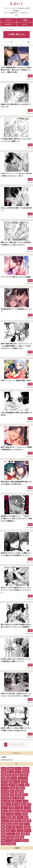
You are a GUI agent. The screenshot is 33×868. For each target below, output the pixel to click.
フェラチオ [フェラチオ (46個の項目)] (5, 788)
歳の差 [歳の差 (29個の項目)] (25, 795)
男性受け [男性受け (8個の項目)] (18, 821)
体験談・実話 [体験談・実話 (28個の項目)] (15, 798)
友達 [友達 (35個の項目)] (17, 791)
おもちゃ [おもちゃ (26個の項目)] (18, 801)
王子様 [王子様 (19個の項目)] (11, 808)
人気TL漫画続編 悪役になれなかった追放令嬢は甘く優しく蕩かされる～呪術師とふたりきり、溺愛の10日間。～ (16, 70)
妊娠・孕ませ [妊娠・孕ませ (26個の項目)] (6, 801)
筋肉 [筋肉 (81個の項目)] (10, 782)
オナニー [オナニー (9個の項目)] (20, 818)
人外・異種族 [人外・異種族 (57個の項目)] (13, 785)
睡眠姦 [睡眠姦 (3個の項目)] (4, 834)
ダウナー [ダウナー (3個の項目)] (28, 831)
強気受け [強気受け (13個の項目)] (17, 811)
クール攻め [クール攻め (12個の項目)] (10, 814)
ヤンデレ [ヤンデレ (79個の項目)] (17, 782)
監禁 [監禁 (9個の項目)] (12, 821)
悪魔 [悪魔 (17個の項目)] (10, 811)
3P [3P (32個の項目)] (16, 795)
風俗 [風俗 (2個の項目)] (17, 837)
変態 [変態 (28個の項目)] (22, 798)
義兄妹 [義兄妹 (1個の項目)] (8, 844)
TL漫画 (25, 20)
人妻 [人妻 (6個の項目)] (21, 824)
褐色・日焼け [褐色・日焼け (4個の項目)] (10, 827)
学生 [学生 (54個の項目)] (27, 785)
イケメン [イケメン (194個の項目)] (18, 768)
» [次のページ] (25, 745)
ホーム (8, 20)
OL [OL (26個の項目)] (13, 801)
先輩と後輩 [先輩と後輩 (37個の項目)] (5, 791)
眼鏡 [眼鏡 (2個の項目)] (23, 834)
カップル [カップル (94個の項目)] (14, 778)
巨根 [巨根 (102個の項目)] (3, 778)
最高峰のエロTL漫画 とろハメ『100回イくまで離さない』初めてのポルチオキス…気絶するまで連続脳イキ (16, 519)
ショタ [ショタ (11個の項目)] (4, 818)
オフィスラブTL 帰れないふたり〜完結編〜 (16, 277)
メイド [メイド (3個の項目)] (13, 831)
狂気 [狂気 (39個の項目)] (23, 788)
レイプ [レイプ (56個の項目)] (22, 785)
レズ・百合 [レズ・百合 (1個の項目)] (18, 840)
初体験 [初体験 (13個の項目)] (24, 811)
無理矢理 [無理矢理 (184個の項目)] (26, 768)
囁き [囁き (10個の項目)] (14, 818)
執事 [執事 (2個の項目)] (12, 837)
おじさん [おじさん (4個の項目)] (19, 827)
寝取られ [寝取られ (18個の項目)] (4, 811)
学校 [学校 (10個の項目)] (9, 818)
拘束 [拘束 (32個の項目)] (12, 795)
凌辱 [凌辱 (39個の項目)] (18, 788)
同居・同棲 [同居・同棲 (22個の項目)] (16, 804)
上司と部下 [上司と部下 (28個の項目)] (5, 798)
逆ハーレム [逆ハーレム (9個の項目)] (5, 821)
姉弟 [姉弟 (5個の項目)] (3, 827)
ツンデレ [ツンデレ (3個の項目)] (20, 831)
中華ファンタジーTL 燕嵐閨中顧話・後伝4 (16, 380)
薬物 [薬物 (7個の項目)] (29, 821)
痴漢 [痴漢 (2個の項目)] (28, 834)
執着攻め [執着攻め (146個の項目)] (26, 772)
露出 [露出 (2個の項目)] (3, 837)
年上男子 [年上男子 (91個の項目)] (4, 782)
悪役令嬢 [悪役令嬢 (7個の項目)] (9, 824)
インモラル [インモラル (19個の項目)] (19, 808)
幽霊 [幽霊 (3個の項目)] (3, 831)
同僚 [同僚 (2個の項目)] (22, 837)
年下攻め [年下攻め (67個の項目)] (4, 785)
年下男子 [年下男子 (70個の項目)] (24, 782)
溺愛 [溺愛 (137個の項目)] (9, 775)
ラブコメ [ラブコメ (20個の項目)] (4, 808)
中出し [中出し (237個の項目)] (4, 768)
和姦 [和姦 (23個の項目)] (3, 804)
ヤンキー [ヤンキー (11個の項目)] (18, 814)
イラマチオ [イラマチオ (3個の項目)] (11, 834)
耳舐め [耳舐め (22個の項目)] (24, 804)
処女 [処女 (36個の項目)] (12, 791)
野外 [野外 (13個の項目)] (3, 814)
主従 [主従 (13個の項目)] (29, 811)
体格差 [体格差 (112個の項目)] (15, 775)
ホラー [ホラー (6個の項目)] (27, 824)
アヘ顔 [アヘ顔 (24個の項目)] (25, 801)
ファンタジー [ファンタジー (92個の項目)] (23, 778)
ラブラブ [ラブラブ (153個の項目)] (18, 772)
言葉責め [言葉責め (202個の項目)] (10, 768)
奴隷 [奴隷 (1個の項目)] (14, 844)
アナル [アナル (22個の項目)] (8, 804)
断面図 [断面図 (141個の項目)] (4, 775)
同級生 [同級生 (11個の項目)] (25, 814)
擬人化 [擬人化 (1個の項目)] (26, 840)
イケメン (25, 24)
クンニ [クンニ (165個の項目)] (11, 772)
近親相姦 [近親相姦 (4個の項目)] (27, 827)
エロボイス (8, 24)
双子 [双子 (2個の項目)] (8, 837)
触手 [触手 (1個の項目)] (3, 844)
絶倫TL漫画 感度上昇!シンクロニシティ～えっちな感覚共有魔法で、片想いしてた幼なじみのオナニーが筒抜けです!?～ (16, 346)
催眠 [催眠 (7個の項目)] (24, 821)
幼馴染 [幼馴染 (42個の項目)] (13, 788)
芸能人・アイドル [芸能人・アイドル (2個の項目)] (7, 840)
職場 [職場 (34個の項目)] (21, 791)
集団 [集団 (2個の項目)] (18, 834)
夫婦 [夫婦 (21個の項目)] (29, 804)
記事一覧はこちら (17, 34)
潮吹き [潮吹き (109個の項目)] (21, 775)
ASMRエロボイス (7, 760)
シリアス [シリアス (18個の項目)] (27, 808)
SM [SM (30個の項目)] (20, 795)
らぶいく (17, 4)
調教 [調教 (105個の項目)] (26, 775)
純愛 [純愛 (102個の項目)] (8, 778)
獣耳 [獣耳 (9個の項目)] (26, 818)
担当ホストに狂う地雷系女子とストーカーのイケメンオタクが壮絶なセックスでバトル (16, 590)
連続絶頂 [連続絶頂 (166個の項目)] (4, 772)
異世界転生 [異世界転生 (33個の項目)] (5, 795)
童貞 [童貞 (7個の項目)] (3, 824)
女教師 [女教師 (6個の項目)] (16, 824)
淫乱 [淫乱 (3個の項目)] (8, 831)
